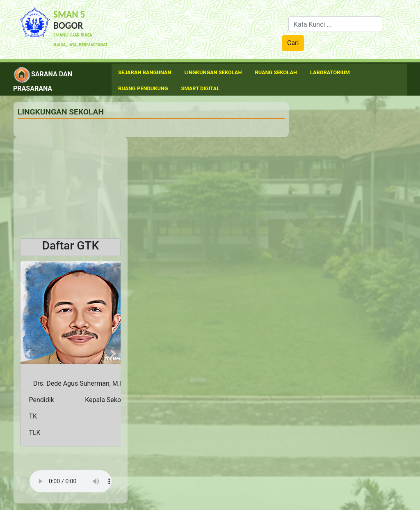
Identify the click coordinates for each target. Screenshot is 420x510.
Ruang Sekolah (276, 72)
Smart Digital (201, 88)
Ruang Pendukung (143, 88)
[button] (28, 354)
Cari (293, 43)
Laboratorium (330, 72)
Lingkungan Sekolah (213, 72)
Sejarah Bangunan (145, 72)
